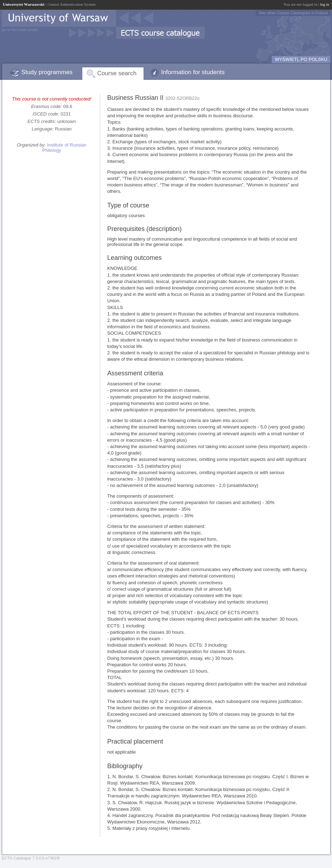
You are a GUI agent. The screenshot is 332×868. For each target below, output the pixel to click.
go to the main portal (20, 30)
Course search (117, 73)
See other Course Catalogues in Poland (293, 13)
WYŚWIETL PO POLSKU (301, 59)
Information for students (193, 72)
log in (325, 4)
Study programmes (47, 72)
